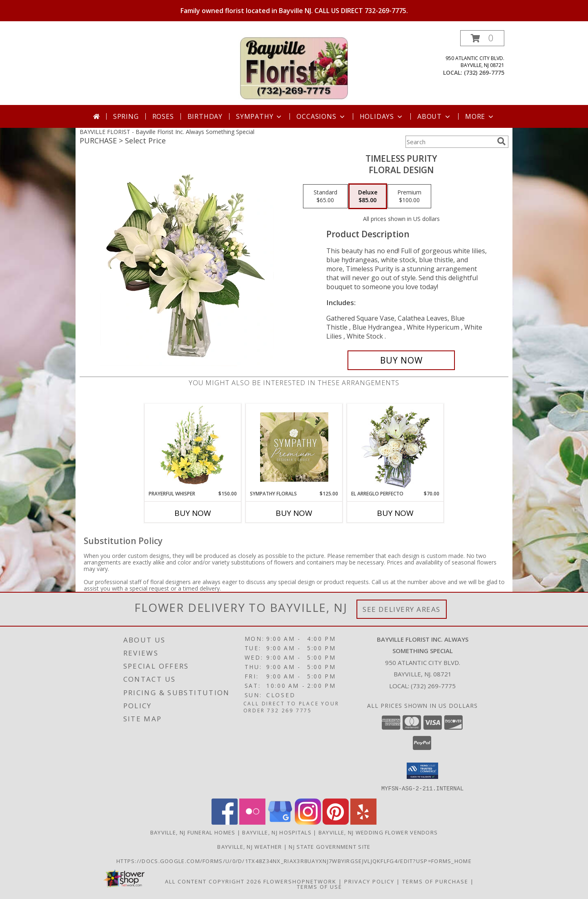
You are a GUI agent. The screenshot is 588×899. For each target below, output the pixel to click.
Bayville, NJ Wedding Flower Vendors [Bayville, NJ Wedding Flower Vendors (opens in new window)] (378, 832)
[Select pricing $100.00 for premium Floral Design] (409, 196)
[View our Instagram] (308, 822)
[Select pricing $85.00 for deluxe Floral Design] (368, 196)
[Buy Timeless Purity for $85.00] (401, 360)
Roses (163, 116)
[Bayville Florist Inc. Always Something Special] (294, 68)
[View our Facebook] (225, 822)
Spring (126, 116)
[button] (482, 38)
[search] (501, 141)
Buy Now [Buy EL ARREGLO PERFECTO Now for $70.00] (395, 513)
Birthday (205, 116)
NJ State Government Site (330, 846)
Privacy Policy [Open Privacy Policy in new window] (369, 881)
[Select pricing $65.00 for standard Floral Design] (325, 196)
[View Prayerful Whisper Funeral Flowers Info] (193, 447)
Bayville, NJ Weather (249, 846)
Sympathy (259, 116)
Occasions (321, 116)
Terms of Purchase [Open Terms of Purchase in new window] (435, 881)
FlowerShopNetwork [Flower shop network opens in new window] (300, 881)
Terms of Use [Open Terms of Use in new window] (320, 886)
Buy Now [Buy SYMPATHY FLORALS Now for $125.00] (294, 513)
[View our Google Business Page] (280, 822)
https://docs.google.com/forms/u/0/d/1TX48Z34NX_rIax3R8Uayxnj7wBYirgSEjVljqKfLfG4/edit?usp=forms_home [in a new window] (294, 861)
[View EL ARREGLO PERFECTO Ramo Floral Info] (395, 447)
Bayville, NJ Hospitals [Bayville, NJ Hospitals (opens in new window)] (277, 832)
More (480, 116)
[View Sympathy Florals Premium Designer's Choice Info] (294, 447)
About (434, 116)
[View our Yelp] (363, 822)
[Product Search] (450, 142)
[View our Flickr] (252, 822)
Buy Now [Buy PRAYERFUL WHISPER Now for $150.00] (193, 513)
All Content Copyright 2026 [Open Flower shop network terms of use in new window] (213, 881)
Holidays (382, 116)
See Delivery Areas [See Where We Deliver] (402, 609)
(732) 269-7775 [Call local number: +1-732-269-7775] (484, 72)
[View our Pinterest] (336, 822)
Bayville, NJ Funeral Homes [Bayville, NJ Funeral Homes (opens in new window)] (193, 832)
